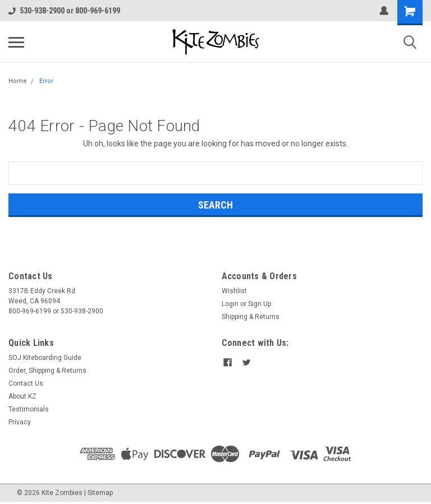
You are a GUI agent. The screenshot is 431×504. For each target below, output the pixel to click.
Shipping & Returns (251, 317)
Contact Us (26, 383)
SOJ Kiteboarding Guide (45, 358)
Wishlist (234, 291)
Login (230, 304)
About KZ (22, 396)
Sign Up (260, 304)
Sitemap (100, 493)
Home (18, 81)
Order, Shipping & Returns (47, 371)
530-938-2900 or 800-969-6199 (64, 11)
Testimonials (29, 409)
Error (46, 81)
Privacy (20, 422)
